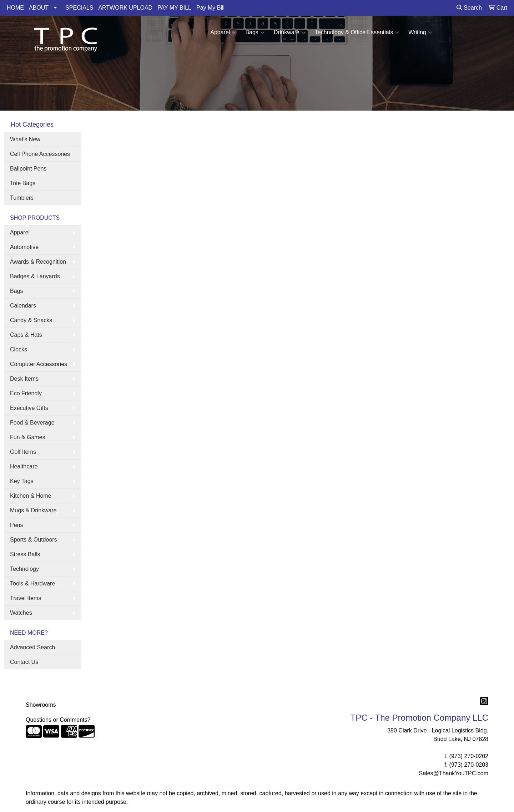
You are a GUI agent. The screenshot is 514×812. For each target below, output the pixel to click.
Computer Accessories (39, 364)
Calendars (23, 306)
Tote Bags (23, 183)
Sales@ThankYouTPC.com (454, 773)
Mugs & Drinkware (33, 510)
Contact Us (24, 662)
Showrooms (41, 705)
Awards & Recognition (38, 262)
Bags (255, 32)
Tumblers (22, 198)
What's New (25, 139)
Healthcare (24, 466)
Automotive (24, 247)
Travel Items (26, 598)
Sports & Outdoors (34, 540)
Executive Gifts (29, 408)
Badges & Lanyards (35, 276)
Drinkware (290, 32)
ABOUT (39, 8)
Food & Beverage (32, 423)
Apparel (223, 32)
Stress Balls (25, 554)
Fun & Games (28, 437)
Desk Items (24, 379)
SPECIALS (79, 8)
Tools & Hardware (32, 583)
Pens (16, 525)
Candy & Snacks (31, 320)
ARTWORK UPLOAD (125, 8)
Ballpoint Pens (28, 169)
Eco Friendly (26, 393)
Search (469, 8)
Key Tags (22, 481)
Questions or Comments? (58, 720)
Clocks (19, 349)
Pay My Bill (210, 8)
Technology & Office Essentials (357, 32)
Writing (420, 32)
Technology (24, 569)
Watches (21, 613)
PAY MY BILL (174, 8)
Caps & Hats (26, 335)
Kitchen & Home (31, 496)
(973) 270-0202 (469, 756)
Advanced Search (32, 647)
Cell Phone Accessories (40, 154)
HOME (15, 8)
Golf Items (23, 452)
